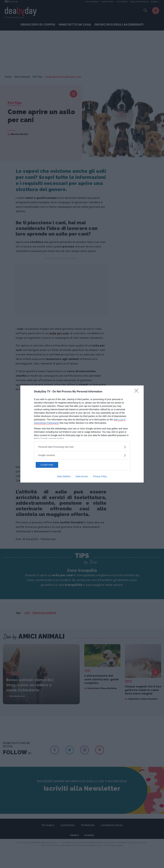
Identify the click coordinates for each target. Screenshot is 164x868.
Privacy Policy (100, 477)
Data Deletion (64, 477)
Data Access (82, 477)
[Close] (137, 391)
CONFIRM (51, 465)
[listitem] (82, 447)
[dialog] (82, 434)
